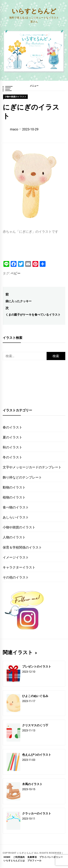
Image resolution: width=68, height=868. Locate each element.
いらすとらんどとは (14, 861)
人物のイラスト (14, 537)
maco (14, 129)
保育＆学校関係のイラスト (22, 547)
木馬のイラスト (32, 784)
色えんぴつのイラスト (37, 755)
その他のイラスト (16, 577)
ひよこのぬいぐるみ (35, 696)
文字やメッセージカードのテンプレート (32, 467)
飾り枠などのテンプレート (22, 477)
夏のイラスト (13, 437)
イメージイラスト (16, 557)
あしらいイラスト (16, 517)
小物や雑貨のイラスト (15, 97)
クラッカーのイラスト (37, 813)
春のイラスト (13, 427)
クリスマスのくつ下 (35, 725)
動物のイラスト (14, 487)
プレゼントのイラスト (37, 666)
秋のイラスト (13, 447)
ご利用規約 (19, 857)
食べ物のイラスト (16, 507)
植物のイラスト (14, 497)
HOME (7, 857)
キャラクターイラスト (19, 567)
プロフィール (34, 861)
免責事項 (32, 857)
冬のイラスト (13, 457)
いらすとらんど (34, 11)
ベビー (16, 273)
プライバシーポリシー (51, 857)
